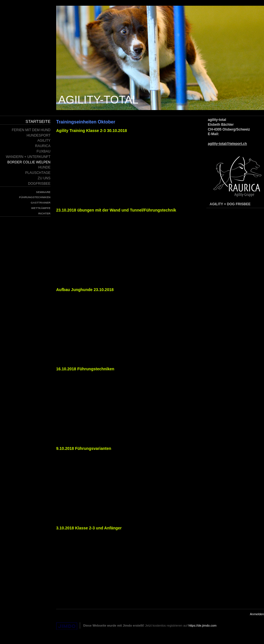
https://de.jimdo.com (202, 625)
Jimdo (67, 626)
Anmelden (257, 614)
